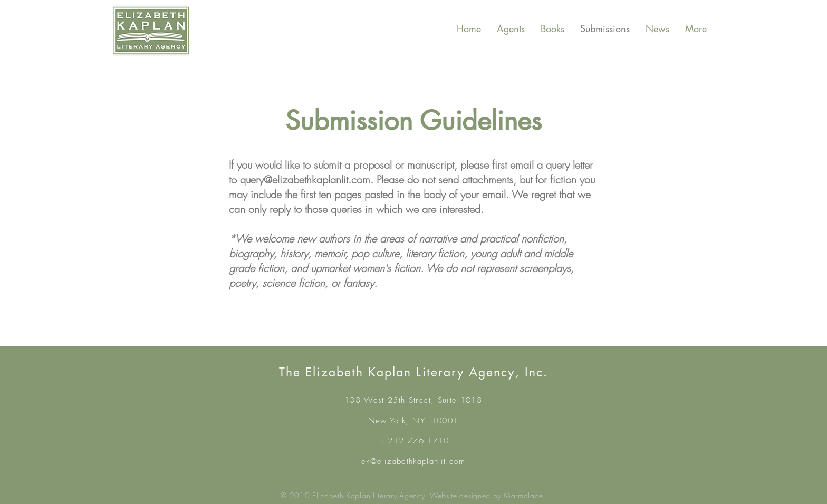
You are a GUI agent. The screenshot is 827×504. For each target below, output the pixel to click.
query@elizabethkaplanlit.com (305, 180)
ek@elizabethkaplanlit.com (413, 461)
